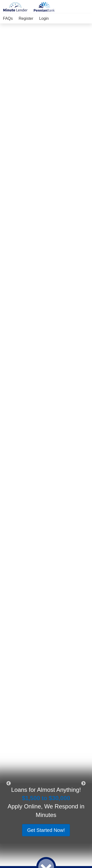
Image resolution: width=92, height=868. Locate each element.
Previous (9, 783)
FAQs (8, 18)
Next (83, 783)
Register (26, 18)
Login (44, 18)
